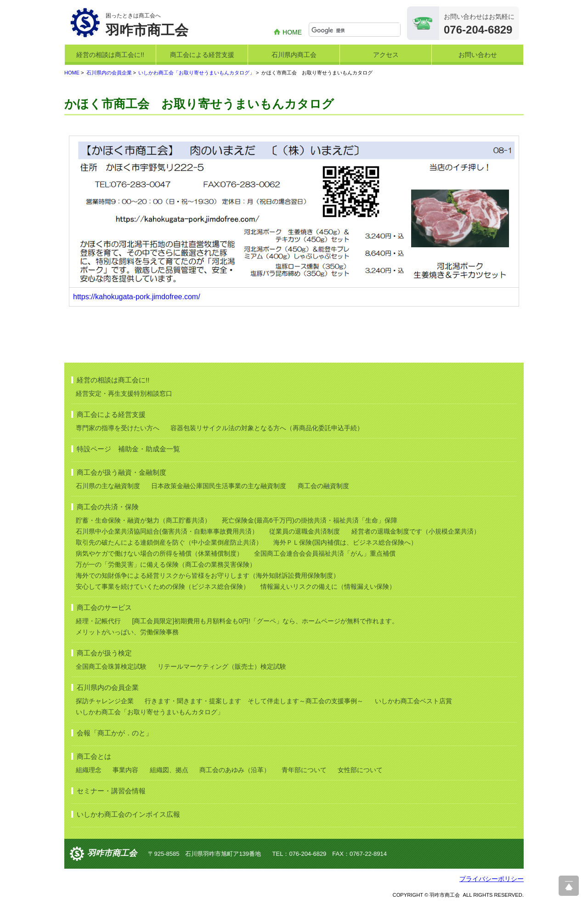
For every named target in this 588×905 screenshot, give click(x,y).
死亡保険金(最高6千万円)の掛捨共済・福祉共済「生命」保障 (309, 520)
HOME (292, 32)
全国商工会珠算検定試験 (111, 666)
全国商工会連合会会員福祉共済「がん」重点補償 (325, 553)
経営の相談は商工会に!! (110, 55)
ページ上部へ (569, 886)
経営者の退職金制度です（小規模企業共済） (416, 531)
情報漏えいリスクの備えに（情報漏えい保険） (328, 586)
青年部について (304, 770)
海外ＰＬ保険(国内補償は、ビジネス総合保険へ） (345, 542)
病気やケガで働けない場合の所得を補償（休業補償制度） (159, 553)
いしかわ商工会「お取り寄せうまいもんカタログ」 (196, 73)
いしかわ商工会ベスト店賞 (413, 701)
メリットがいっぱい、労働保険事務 (127, 632)
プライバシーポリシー (492, 879)
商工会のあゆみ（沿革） (235, 770)
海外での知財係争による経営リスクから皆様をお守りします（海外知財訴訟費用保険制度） (208, 575)
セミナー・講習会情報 (111, 791)
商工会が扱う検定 (104, 653)
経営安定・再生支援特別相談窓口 (124, 393)
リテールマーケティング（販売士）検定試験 (222, 666)
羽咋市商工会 (112, 853)
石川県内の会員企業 (109, 73)
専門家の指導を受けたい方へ (118, 428)
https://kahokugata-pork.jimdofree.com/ (137, 297)
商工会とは (94, 756)
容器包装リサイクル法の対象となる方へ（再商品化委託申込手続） (267, 428)
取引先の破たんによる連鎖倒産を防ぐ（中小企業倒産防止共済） (169, 542)
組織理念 (89, 770)
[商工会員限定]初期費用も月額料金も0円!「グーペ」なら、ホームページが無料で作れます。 (265, 621)
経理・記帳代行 (98, 621)
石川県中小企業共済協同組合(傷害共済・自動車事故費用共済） (167, 531)
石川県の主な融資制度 (108, 486)
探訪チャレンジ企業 (105, 701)
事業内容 (125, 770)
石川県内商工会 (294, 55)
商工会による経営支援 (202, 55)
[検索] (356, 30)
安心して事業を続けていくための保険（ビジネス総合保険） (163, 586)
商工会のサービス (104, 607)
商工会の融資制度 (323, 486)
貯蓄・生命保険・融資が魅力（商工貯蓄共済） (143, 520)
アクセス (386, 55)
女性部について (360, 770)
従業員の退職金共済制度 (305, 531)
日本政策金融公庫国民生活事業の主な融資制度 (219, 486)
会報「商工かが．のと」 (115, 733)
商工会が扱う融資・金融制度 (122, 472)
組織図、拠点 (169, 770)
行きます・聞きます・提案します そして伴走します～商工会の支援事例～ (254, 701)
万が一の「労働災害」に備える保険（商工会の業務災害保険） (166, 564)
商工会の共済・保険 (108, 507)
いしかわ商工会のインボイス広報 (128, 814)
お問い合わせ (478, 55)
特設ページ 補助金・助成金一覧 (128, 449)
